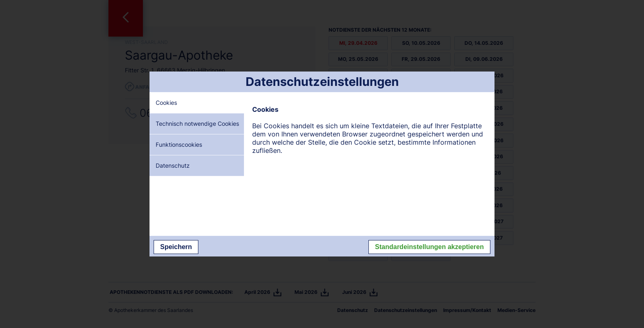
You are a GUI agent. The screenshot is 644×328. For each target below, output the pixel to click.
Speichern (176, 247)
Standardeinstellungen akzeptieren (429, 247)
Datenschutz (173, 165)
